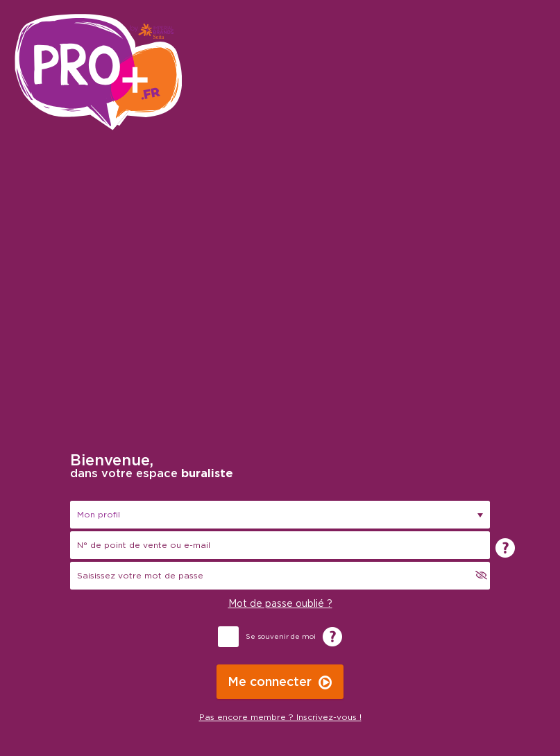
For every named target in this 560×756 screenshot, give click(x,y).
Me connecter (270, 682)
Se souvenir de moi (281, 637)
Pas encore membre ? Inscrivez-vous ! (280, 717)
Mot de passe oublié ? (280, 604)
